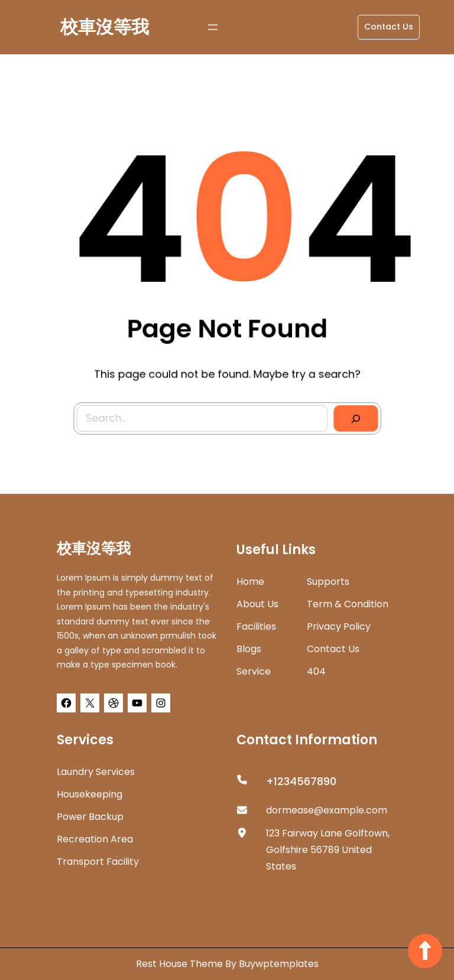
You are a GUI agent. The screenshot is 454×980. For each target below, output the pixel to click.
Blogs (249, 649)
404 (316, 671)
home (250, 582)
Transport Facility (98, 862)
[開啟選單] (213, 27)
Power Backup (90, 817)
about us (257, 604)
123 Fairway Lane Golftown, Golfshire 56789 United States (328, 850)
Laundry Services (96, 772)
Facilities (256, 626)
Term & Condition (348, 604)
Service (254, 671)
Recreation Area (95, 839)
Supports (328, 582)
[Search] (353, 415)
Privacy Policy (339, 626)
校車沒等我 (105, 27)
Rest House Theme (181, 964)
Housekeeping (90, 794)
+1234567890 (301, 781)
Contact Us (389, 27)
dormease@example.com (327, 810)
